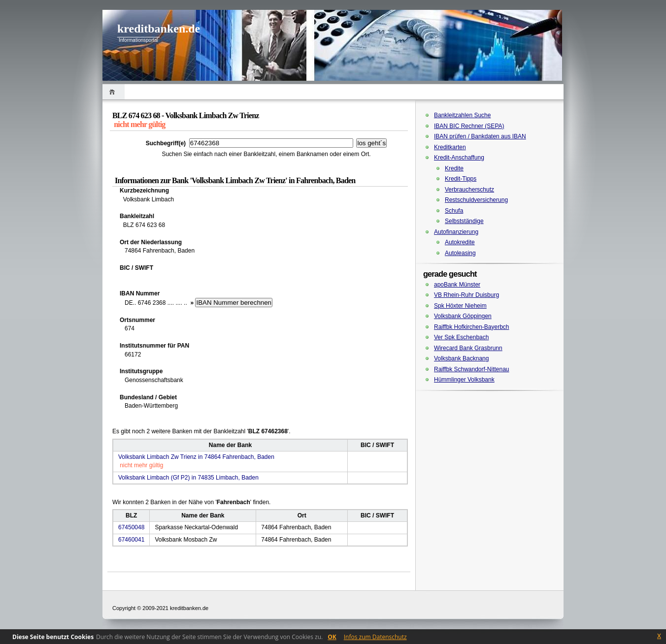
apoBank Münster (457, 285)
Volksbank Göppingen (463, 316)
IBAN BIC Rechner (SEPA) (469, 126)
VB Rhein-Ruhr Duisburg (466, 295)
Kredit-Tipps (461, 179)
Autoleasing (460, 253)
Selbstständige (464, 221)
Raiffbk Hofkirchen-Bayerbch (472, 327)
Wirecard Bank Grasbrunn (468, 348)
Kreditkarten (450, 147)
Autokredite (460, 242)
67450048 (131, 527)
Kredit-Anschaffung (459, 158)
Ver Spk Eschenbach (461, 337)
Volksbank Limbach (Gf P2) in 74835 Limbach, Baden (188, 478)
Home (114, 92)
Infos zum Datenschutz (375, 637)
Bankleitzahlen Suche (462, 115)
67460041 (131, 540)
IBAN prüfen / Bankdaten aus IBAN (480, 136)
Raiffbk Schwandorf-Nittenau (472, 369)
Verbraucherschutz (469, 190)
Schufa (454, 211)
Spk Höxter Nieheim (460, 306)
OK (332, 637)
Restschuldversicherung (476, 200)
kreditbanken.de (159, 29)
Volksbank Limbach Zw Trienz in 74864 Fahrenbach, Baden (196, 457)
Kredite (454, 168)
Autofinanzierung (456, 232)
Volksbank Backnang (461, 358)
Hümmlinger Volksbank (464, 380)
